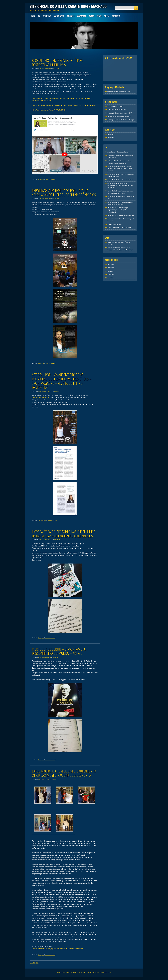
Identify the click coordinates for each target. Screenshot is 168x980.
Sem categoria (42, 521)
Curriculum (47, 16)
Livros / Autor (59, 16)
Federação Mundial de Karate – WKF (119, 116)
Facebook (111, 134)
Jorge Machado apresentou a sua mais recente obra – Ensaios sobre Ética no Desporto (120, 169)
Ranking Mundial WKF (115, 224)
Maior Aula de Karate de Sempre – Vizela (121, 215)
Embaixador (81, 16)
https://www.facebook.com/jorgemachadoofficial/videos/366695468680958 (58, 949)
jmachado (56, 69)
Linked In (110, 271)
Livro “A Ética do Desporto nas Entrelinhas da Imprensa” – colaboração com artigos (63, 534)
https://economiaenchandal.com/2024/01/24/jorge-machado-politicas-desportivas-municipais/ (64, 105)
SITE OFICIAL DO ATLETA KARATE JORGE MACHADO (68, 6)
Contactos (116, 16)
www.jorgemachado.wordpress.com (119, 92)
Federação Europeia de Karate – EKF (120, 113)
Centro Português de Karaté (116, 110)
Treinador (71, 16)
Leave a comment (50, 179)
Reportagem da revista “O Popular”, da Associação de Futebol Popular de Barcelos (64, 193)
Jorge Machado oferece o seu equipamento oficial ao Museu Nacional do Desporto (64, 773)
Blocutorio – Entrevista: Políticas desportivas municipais (57, 63)
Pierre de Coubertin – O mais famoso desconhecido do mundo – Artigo (59, 651)
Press (99, 16)
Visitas (107, 16)
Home (33, 16)
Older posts (34, 963)
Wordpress (96, 972)
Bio (39, 16)
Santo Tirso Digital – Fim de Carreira (119, 228)
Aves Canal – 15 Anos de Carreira (118, 152)
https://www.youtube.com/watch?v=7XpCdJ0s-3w (49, 110)
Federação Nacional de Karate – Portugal (121, 120)
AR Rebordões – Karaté (115, 106)
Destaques (41, 179)
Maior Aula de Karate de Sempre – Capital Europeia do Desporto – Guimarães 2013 (119, 210)
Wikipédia (111, 275)
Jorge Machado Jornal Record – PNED (120, 180)
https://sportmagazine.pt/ (41, 398)
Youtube (91, 16)
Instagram (111, 138)
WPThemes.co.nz (106, 972)
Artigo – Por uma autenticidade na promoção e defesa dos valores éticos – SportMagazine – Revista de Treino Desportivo (62, 381)
